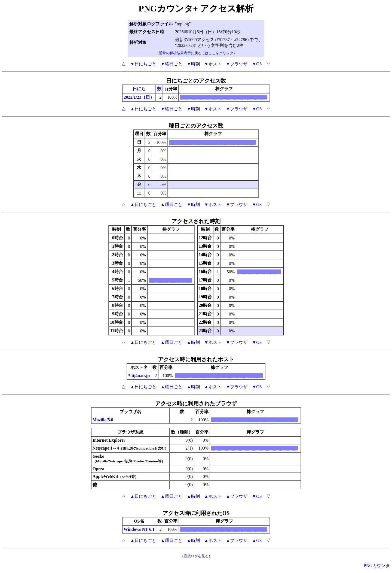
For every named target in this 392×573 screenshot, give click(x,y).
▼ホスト (213, 64)
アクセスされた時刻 (196, 221)
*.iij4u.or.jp (139, 376)
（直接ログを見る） (196, 556)
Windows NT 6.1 (139, 529)
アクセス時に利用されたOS (196, 513)
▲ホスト (213, 387)
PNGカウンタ (377, 566)
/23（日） (145, 97)
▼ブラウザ (237, 64)
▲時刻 (193, 342)
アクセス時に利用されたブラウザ (196, 404)
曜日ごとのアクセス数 (196, 126)
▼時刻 (193, 64)
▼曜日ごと (171, 64)
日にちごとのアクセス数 (196, 81)
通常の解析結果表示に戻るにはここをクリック (196, 53)
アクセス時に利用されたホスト (196, 359)
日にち (139, 89)
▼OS (257, 64)
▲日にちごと (143, 109)
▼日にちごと (143, 64)
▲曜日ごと (171, 204)
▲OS (257, 540)
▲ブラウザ (237, 496)
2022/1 (130, 97)
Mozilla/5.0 (103, 420)
